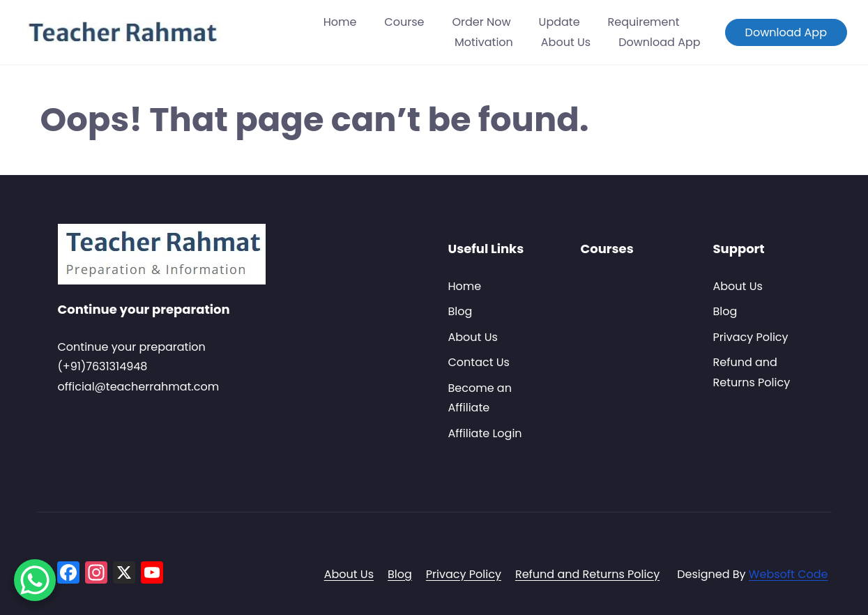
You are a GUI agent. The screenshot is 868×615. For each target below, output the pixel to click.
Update (559, 22)
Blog (460, 311)
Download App (659, 42)
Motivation (484, 42)
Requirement (644, 22)
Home (340, 22)
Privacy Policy (751, 337)
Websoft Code (789, 574)
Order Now (481, 22)
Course (404, 22)
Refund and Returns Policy (587, 574)
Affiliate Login (485, 433)
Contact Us (479, 362)
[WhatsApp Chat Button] (35, 580)
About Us (566, 42)
